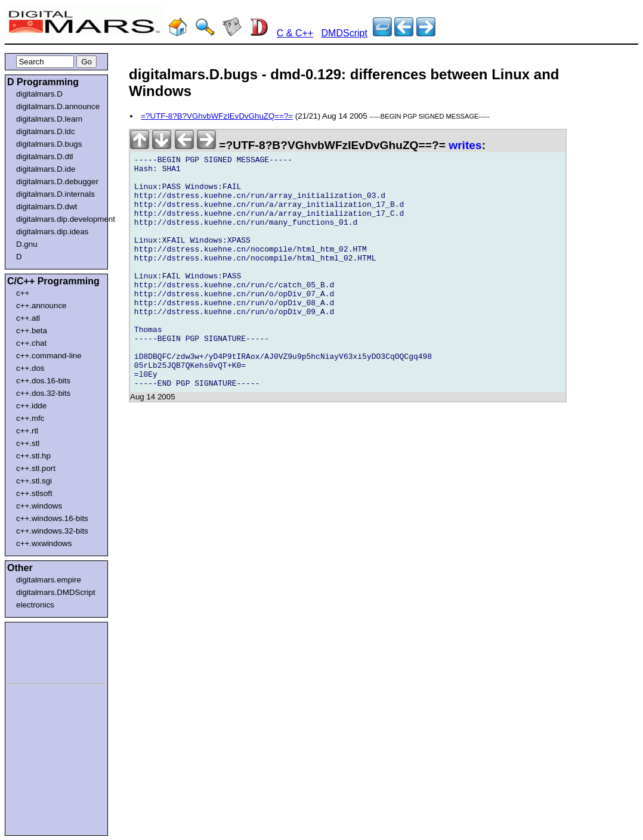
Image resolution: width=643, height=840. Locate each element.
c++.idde (31, 406)
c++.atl (28, 318)
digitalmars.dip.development (59, 219)
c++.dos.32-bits (43, 393)
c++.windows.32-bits (52, 531)
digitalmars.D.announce (58, 106)
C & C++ (295, 33)
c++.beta (32, 331)
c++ (23, 293)
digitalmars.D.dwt (47, 207)
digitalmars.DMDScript (56, 592)
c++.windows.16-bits (52, 518)
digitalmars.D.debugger (57, 182)
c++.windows (39, 506)
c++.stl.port (36, 468)
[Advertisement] (43, 651)
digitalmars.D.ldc (46, 131)
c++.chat (31, 343)
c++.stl (28, 443)
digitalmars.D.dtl (45, 156)
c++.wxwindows (44, 543)
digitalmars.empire (49, 580)
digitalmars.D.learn (49, 119)
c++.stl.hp (33, 456)
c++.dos (30, 368)
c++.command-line (49, 356)
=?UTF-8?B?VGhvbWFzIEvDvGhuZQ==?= (217, 116)
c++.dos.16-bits (43, 381)
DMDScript (344, 33)
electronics (35, 605)
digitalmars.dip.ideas (52, 232)
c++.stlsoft (34, 493)
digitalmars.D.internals (55, 194)
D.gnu (27, 244)
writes (465, 145)
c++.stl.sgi (34, 481)
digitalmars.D (39, 94)
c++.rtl (27, 431)
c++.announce (41, 306)
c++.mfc (30, 418)
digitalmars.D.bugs (49, 144)
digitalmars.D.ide (46, 169)
